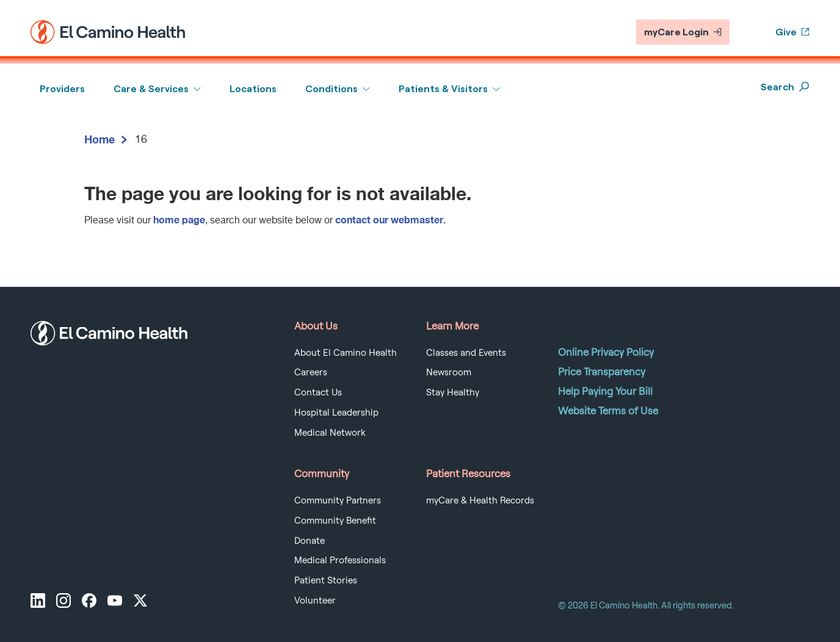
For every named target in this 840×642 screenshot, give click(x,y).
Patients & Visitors (443, 89)
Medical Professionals (340, 560)
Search (785, 87)
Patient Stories (326, 580)
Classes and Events (466, 353)
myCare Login (683, 32)
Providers (62, 89)
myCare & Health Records (480, 500)
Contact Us (318, 392)
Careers (311, 372)
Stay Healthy (453, 392)
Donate (310, 541)
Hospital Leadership (336, 413)
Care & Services (151, 89)
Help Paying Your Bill (605, 391)
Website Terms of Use (608, 411)
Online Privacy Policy (606, 352)
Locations (253, 89)
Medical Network (330, 433)
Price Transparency (602, 372)
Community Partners (338, 500)
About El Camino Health (346, 353)
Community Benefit (335, 521)
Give (792, 32)
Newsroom (449, 372)
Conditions (331, 89)
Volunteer (315, 601)
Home (100, 139)
